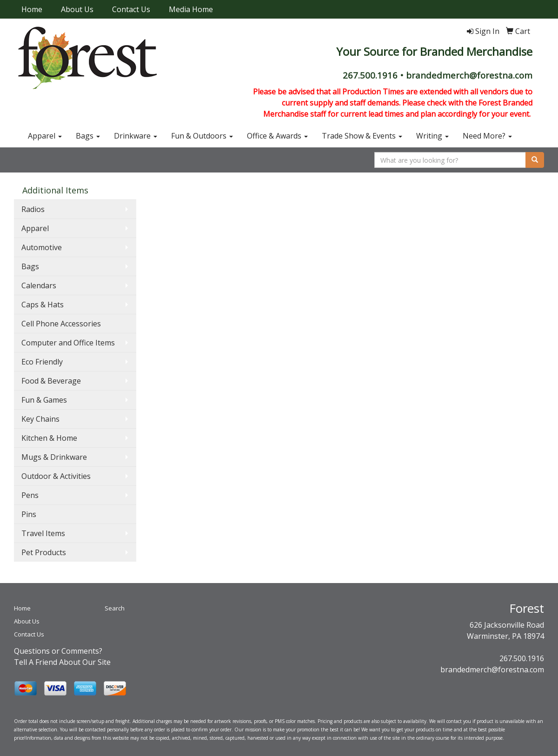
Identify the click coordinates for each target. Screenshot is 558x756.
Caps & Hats (43, 305)
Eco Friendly (42, 362)
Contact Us (131, 9)
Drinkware (136, 136)
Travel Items (43, 533)
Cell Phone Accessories (61, 324)
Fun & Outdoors (202, 136)
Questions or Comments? (58, 651)
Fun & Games (44, 400)
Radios (33, 209)
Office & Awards (277, 136)
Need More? (487, 136)
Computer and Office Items (68, 343)
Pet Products (44, 552)
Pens (30, 495)
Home (32, 9)
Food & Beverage (51, 381)
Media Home (191, 9)
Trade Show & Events (362, 136)
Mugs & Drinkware (54, 457)
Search (115, 608)
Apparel (45, 136)
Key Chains (40, 419)
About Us (77, 9)
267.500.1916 (522, 658)
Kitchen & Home (49, 438)
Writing (432, 136)
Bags (88, 136)
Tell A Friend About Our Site (62, 662)
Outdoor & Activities (56, 476)
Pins (29, 514)
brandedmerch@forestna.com (492, 670)
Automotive (42, 247)
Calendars (39, 285)
